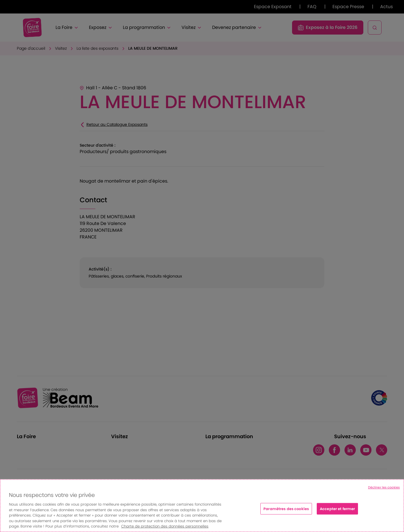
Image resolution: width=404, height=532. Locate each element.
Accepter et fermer (337, 509)
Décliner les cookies (384, 487)
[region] (202, 506)
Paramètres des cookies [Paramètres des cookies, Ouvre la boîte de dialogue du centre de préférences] (286, 509)
